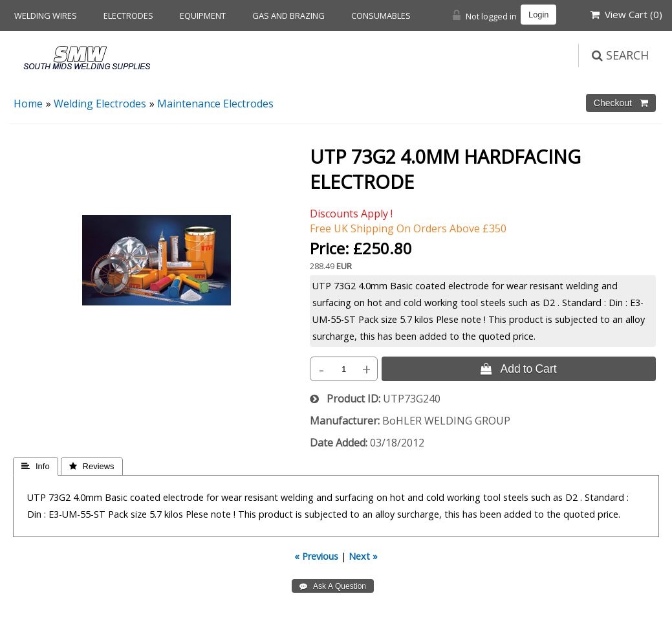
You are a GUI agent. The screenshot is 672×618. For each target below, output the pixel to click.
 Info (36, 466)
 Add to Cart (518, 369)
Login (538, 15)
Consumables (381, 16)
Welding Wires (46, 16)
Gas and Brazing (288, 16)
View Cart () (626, 14)
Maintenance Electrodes (215, 104)
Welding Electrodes (100, 104)
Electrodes (128, 16)
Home (28, 104)
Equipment (203, 16)
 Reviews (92, 466)
